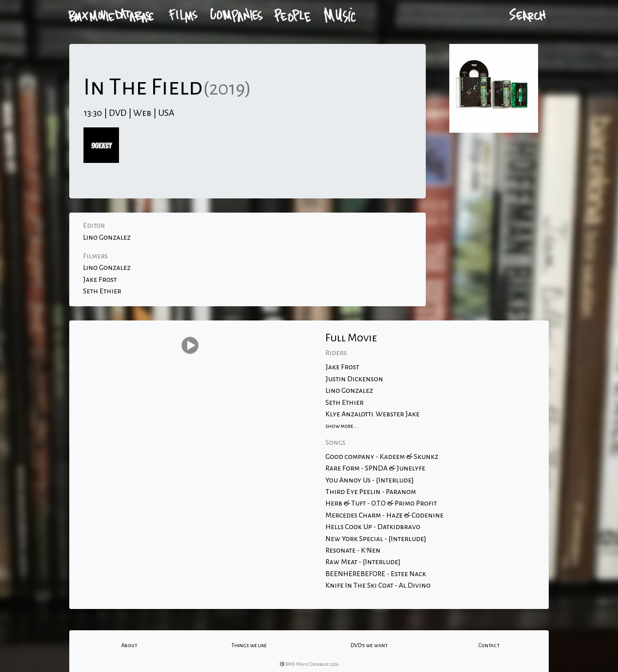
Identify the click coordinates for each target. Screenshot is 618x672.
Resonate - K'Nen (353, 550)
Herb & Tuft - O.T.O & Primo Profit (381, 503)
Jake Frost (100, 280)
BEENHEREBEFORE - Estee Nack (376, 574)
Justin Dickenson (354, 379)
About (129, 645)
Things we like (249, 645)
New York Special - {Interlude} (376, 539)
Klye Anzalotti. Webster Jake (372, 414)
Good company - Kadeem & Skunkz (382, 457)
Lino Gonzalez (107, 237)
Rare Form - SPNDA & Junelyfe (375, 468)
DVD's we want (369, 645)
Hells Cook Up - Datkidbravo (373, 527)
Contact (489, 645)
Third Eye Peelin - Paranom (371, 492)
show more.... (342, 426)
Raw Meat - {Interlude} (363, 562)
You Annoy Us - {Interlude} (370, 480)
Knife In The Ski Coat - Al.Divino (378, 585)
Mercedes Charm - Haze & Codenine (384, 515)
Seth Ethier (102, 291)
